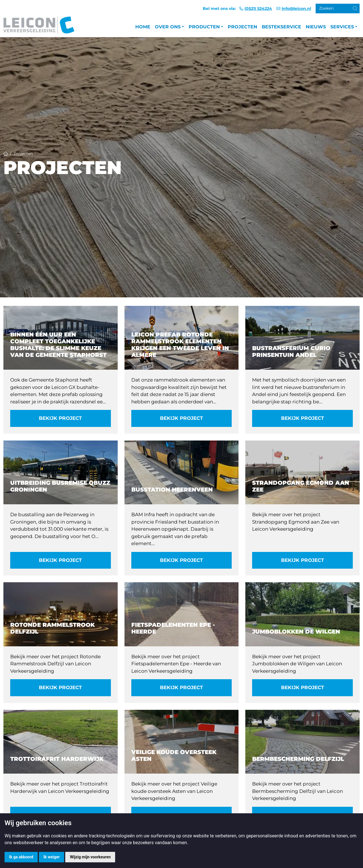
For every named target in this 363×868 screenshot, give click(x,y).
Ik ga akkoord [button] (21, 857)
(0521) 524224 (258, 9)
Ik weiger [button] (51, 857)
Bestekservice (281, 27)
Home (143, 27)
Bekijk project (60, 418)
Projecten (242, 27)
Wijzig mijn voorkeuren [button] (90, 857)
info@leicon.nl (296, 9)
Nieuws (316, 27)
